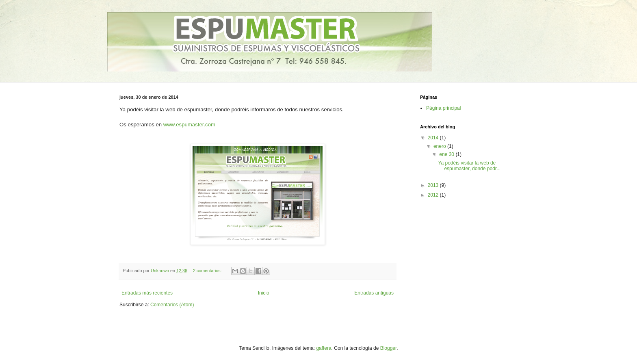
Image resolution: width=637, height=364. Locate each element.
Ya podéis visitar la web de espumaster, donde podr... (469, 166)
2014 (434, 138)
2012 (434, 195)
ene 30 (447, 154)
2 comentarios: (208, 271)
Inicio (264, 293)
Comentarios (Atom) (172, 305)
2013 (434, 185)
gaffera (324, 348)
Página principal (443, 108)
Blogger (389, 348)
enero (440, 146)
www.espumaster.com (189, 125)
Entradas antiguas (374, 293)
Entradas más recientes (147, 293)
